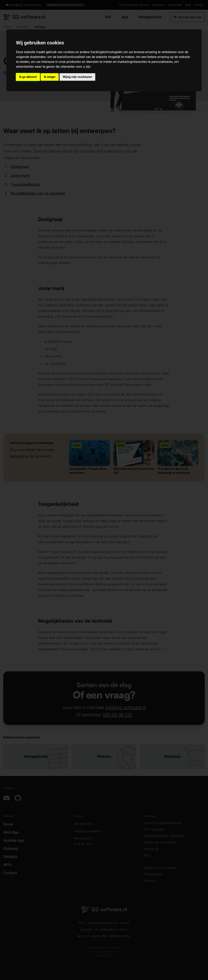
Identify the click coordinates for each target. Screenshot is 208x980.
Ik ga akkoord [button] (28, 77)
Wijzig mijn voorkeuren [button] (77, 77)
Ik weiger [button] (50, 77)
